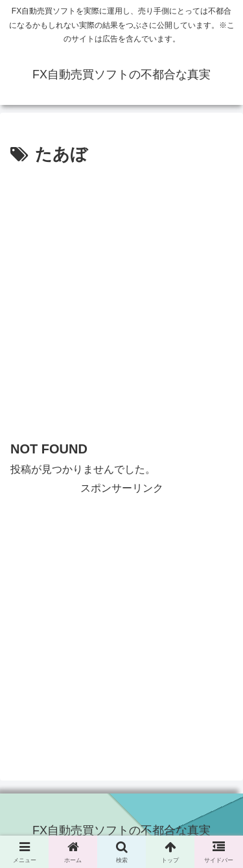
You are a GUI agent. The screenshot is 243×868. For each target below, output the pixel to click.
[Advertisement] (121, 297)
